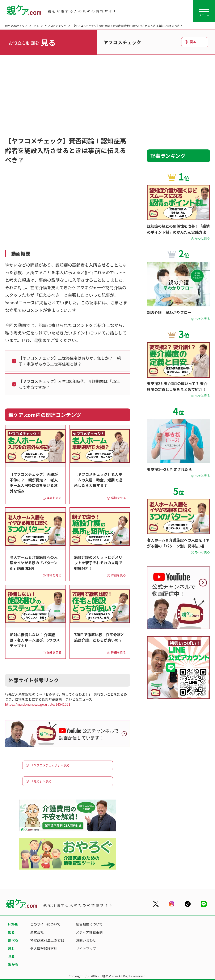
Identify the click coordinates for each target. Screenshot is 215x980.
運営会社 (37, 932)
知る (11, 932)
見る (36, 26)
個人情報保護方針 (44, 948)
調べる (13, 940)
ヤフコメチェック (55, 26)
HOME (13, 924)
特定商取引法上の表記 (47, 940)
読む (11, 948)
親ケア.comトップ (16, 26)
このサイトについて (45, 924)
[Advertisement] (107, 97)
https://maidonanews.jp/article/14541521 (38, 704)
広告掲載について (89, 924)
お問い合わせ (86, 940)
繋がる (13, 964)
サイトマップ (86, 948)
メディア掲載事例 (89, 932)
